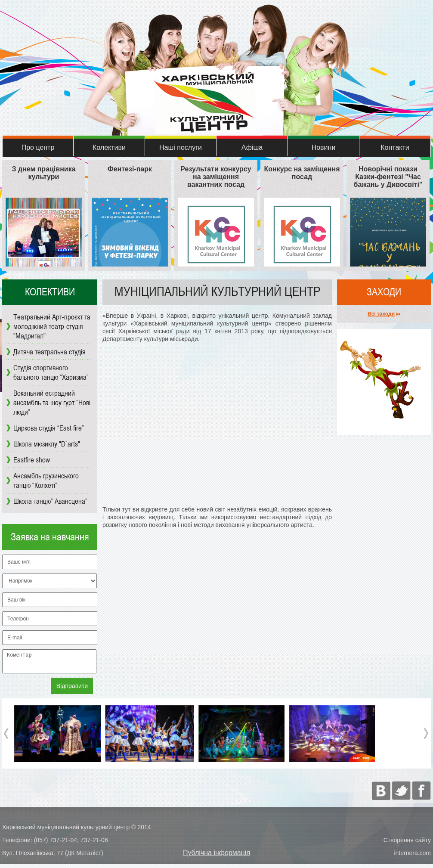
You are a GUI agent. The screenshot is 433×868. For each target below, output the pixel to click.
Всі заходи (381, 314)
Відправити (72, 690)
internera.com (412, 857)
